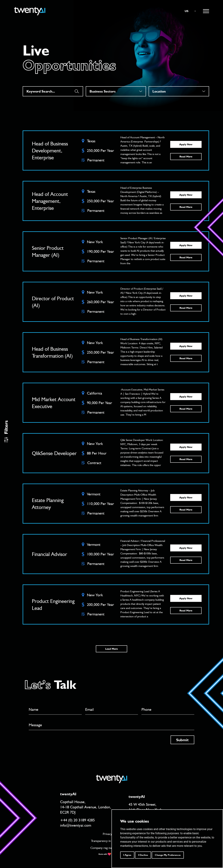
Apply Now (186, 144)
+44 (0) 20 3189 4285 (77, 820)
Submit (182, 740)
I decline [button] (143, 855)
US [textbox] (187, 11)
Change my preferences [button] (168, 855)
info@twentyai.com (76, 825)
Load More (111, 649)
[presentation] (55, 742)
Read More (186, 157)
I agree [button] (127, 855)
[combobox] (189, 11)
